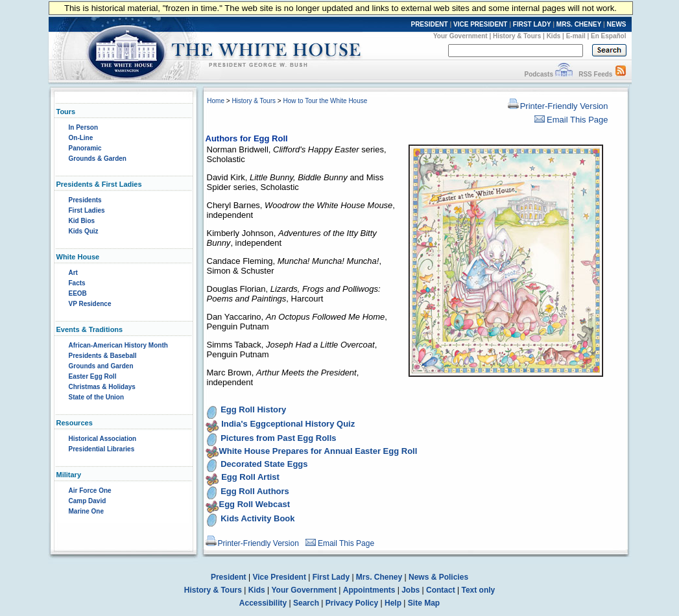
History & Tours (517, 36)
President (229, 577)
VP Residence (90, 304)
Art (73, 273)
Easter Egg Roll (93, 376)
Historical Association (103, 439)
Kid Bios (82, 221)
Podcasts (538, 74)
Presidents (85, 200)
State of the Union (97, 397)
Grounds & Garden (98, 159)
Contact (441, 590)
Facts (77, 283)
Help (393, 603)
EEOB (78, 293)
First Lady (331, 577)
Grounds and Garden (101, 366)
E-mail (576, 36)
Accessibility (263, 603)
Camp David (88, 501)
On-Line (81, 138)
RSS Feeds (595, 74)
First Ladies (87, 210)
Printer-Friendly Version (558, 106)
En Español (608, 36)
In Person (84, 127)
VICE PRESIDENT (480, 24)
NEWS (617, 24)
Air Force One (90, 491)
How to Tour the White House (325, 101)
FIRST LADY (532, 24)
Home (216, 101)
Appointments (369, 590)
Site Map (424, 603)
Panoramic (85, 148)
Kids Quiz (84, 231)
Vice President (279, 577)
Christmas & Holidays (102, 387)
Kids (554, 36)
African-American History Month (118, 345)
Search (306, 603)
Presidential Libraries (102, 449)
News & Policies (438, 577)
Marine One (86, 511)
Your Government (460, 36)
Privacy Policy (352, 603)
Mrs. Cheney (379, 577)
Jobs (411, 590)
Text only (478, 590)
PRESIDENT (429, 24)
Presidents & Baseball (103, 356)
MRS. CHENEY (579, 24)
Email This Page (571, 120)
